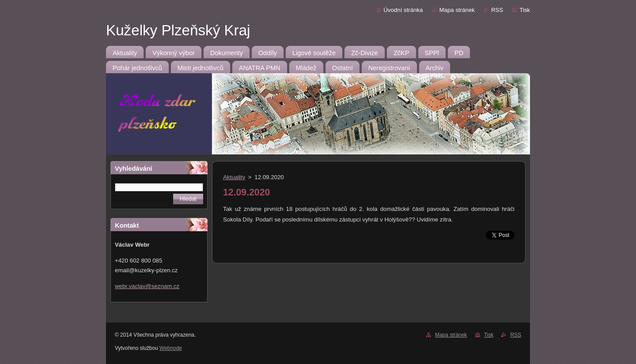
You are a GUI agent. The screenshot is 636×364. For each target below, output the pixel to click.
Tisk (525, 10)
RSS (497, 10)
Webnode (171, 348)
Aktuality (234, 177)
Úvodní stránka (403, 10)
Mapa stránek (457, 10)
